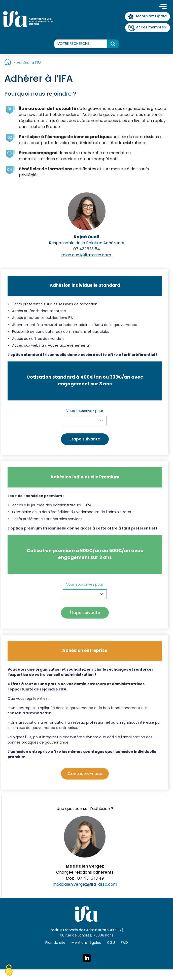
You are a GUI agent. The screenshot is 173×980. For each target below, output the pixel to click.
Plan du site (55, 943)
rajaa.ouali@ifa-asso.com (86, 255)
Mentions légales (86, 943)
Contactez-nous (85, 774)
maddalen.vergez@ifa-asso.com (85, 885)
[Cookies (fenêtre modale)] (9, 971)
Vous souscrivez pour (85, 411)
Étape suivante (85, 439)
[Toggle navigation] (163, 7)
